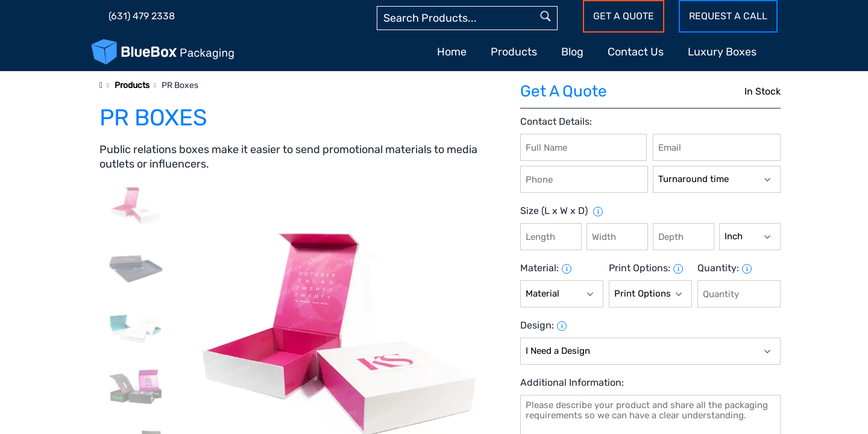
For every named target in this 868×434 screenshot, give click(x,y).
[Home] (101, 85)
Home (452, 52)
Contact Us (636, 52)
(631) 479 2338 (142, 16)
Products (514, 52)
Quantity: (718, 268)
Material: (539, 268)
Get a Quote (624, 16)
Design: (537, 325)
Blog (572, 52)
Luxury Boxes (722, 52)
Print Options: (640, 268)
